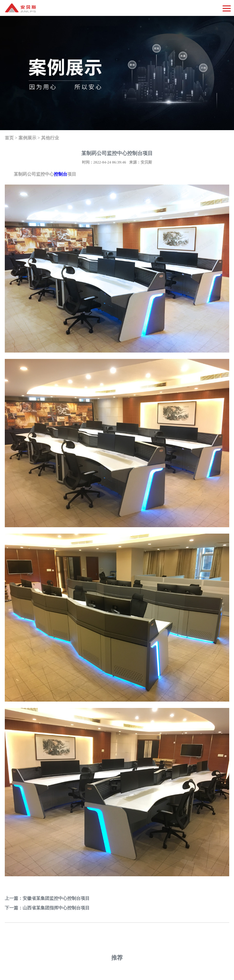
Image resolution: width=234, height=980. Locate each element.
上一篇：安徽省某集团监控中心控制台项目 (47, 898)
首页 (9, 138)
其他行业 (50, 138)
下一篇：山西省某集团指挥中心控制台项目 (47, 908)
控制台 (61, 174)
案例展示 (27, 138)
